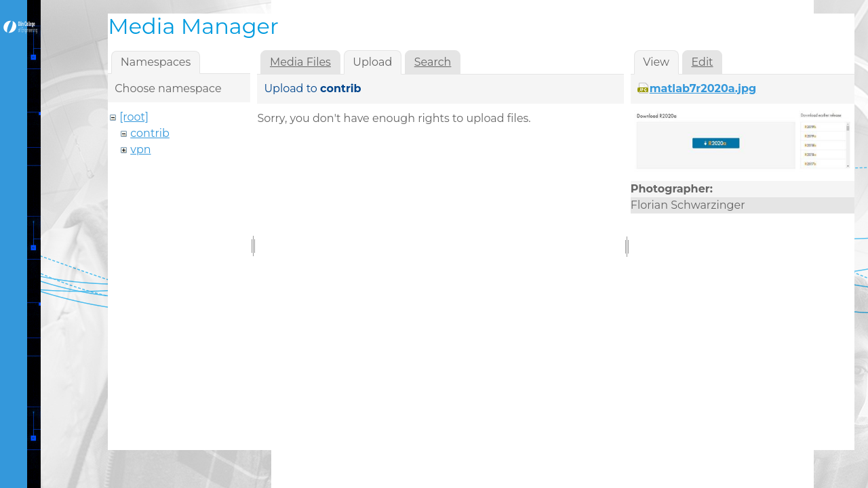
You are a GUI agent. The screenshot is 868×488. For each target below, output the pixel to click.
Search (433, 62)
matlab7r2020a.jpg (703, 88)
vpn (140, 149)
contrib (150, 133)
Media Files (300, 62)
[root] (134, 117)
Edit (703, 62)
